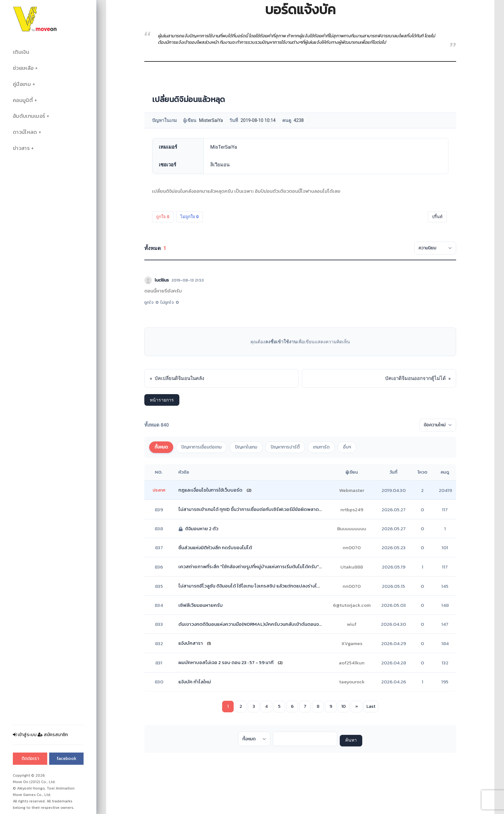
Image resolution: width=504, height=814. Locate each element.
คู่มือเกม (22, 84)
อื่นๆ (347, 447)
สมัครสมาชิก (53, 735)
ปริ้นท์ (437, 217)
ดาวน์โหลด (25, 132)
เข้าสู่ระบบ (25, 735)
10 (344, 706)
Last (371, 706)
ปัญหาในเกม (246, 447)
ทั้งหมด (161, 447)
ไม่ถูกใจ (189, 217)
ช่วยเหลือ (23, 68)
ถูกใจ (163, 217)
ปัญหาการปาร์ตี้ (285, 447)
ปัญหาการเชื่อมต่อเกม (201, 447)
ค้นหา (351, 740)
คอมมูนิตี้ (23, 100)
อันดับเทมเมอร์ (29, 116)
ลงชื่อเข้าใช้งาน (281, 342)
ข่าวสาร (21, 148)
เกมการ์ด (321, 447)
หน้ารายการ (162, 400)
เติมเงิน (21, 52)
